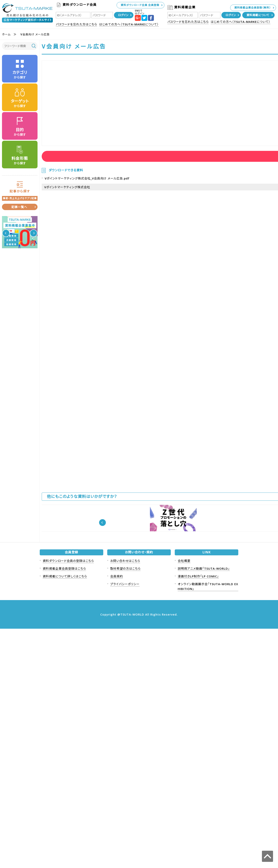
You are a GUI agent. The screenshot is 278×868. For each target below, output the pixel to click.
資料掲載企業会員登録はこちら (64, 808)
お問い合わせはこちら (125, 800)
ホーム (6, 34)
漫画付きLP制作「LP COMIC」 (198, 816)
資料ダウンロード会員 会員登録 (140, 5)
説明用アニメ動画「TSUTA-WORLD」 (204, 808)
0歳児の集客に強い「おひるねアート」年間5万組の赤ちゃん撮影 (178, 717)
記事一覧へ (19, 207)
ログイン (123, 15)
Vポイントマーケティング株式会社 (67, 195)
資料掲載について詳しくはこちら (65, 816)
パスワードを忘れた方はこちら (76, 24)
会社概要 (184, 800)
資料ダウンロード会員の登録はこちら (68, 800)
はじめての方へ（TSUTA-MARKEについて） (129, 24)
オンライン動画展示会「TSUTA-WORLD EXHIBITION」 (208, 826)
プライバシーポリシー (125, 823)
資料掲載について (258, 15)
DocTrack (208, 712)
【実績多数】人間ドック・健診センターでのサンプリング (178, 764)
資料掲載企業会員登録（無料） (253, 8)
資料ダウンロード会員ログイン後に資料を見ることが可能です (82, 158)
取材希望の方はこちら (125, 808)
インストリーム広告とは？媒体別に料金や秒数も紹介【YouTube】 (98, 717)
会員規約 (117, 816)
